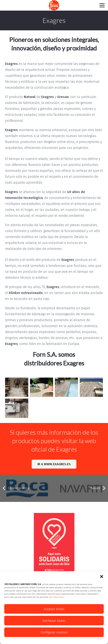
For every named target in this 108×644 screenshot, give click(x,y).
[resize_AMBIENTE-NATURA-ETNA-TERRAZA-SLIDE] (66, 387)
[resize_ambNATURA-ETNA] (91, 387)
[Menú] (102, 5)
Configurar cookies (54, 632)
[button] (102, 577)
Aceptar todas (54, 609)
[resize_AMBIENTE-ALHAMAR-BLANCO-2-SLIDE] (42, 387)
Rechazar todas (54, 621)
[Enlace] (54, 5)
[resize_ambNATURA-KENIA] (17, 408)
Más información (57, 597)
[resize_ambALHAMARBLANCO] (17, 387)
